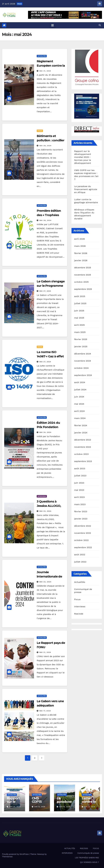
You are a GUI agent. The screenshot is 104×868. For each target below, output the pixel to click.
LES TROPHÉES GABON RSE (87, 858)
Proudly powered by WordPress (16, 854)
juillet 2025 (80, 303)
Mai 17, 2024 (45, 711)
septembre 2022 (83, 547)
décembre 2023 (83, 440)
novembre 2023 (83, 447)
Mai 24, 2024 (45, 432)
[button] (100, 25)
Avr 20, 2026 (15, 807)
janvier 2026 (81, 260)
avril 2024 (79, 411)
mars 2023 (80, 504)
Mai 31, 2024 (45, 71)
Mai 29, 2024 (45, 146)
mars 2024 (80, 418)
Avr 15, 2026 (40, 807)
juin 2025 (79, 311)
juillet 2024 (80, 390)
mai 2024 (79, 404)
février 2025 (81, 339)
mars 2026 (80, 246)
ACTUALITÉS (70, 848)
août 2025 (80, 296)
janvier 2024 (81, 433)
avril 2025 (79, 325)
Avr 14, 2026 (65, 807)
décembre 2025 (83, 268)
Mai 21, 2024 (45, 652)
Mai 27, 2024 (45, 291)
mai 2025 (79, 318)
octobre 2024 (81, 368)
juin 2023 (79, 483)
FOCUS (96, 848)
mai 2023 (79, 490)
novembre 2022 (83, 533)
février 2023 (81, 512)
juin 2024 (79, 397)
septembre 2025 (83, 289)
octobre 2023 (81, 454)
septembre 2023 (83, 461)
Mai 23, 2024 (45, 511)
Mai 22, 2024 (45, 582)
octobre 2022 (81, 540)
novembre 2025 (83, 275)
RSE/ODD (84, 848)
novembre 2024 (83, 361)
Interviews (42, 496)
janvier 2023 (81, 519)
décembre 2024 (83, 354)
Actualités (42, 56)
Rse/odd (79, 614)
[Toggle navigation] (53, 25)
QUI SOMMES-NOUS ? (89, 862)
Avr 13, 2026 (90, 807)
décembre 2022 (83, 526)
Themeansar (7, 857)
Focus (40, 131)
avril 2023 (79, 497)
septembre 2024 (83, 375)
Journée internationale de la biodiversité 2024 (51, 576)
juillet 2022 (80, 562)
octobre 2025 (81, 282)
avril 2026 (79, 239)
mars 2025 (80, 332)
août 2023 (80, 468)
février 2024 (81, 425)
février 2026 (81, 253)
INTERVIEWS (67, 853)
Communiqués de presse (88, 853)
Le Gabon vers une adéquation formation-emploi (50, 705)
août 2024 (80, 382)
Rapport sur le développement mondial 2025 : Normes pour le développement (83, 157)
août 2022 (80, 555)
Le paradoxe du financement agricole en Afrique (86, 189)
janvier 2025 (81, 346)
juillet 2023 (80, 476)
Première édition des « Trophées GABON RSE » (49, 215)
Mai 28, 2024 (45, 220)
